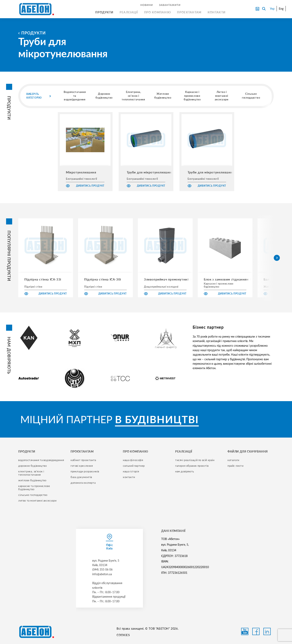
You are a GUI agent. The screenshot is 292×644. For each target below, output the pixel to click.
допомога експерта (83, 483)
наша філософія (133, 460)
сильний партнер (134, 466)
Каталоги (233, 460)
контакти (129, 477)
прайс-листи (236, 466)
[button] (277, 258)
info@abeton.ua (102, 574)
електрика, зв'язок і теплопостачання (32, 473)
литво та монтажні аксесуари (37, 501)
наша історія (131, 471)
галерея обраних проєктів (192, 466)
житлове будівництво (32, 480)
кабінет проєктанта (83, 460)
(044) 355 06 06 (102, 569)
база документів (81, 477)
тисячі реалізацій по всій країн (195, 460)
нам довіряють (185, 471)
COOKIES (123, 635)
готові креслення (82, 466)
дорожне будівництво (32, 466)
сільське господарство (33, 495)
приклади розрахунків (85, 471)
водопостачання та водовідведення (41, 460)
